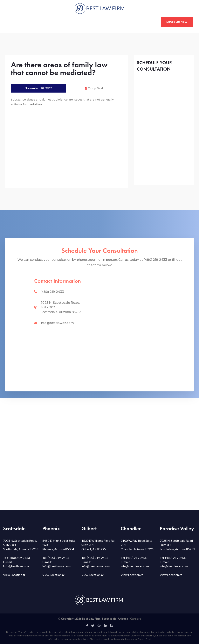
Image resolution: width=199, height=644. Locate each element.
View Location (14, 575)
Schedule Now (177, 22)
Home (13, 22)
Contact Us (144, 22)
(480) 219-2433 (52, 292)
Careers (136, 619)
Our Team (124, 22)
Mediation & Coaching (70, 22)
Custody (43, 22)
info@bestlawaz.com (57, 323)
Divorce (27, 22)
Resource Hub (102, 22)
